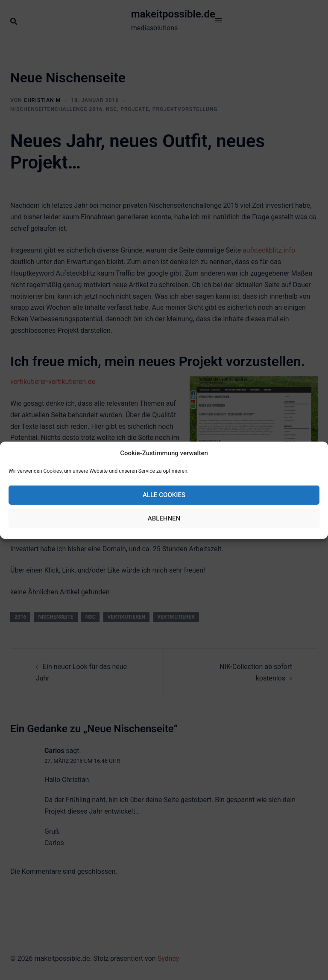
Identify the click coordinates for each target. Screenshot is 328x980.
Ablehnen (164, 518)
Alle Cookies (164, 495)
